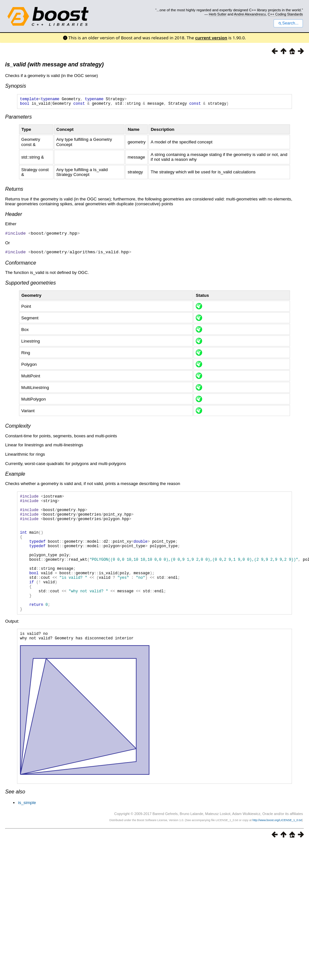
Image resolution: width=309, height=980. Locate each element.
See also (15, 822)
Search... (288, 23)
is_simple (27, 833)
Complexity (18, 427)
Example (15, 475)
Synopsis (16, 86)
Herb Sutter (218, 14)
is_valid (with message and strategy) (54, 64)
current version (211, 38)
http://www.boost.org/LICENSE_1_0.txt (277, 850)
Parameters (19, 119)
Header (14, 216)
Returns (14, 191)
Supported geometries (30, 284)
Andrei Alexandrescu (250, 14)
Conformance (21, 264)
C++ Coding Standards (285, 14)
